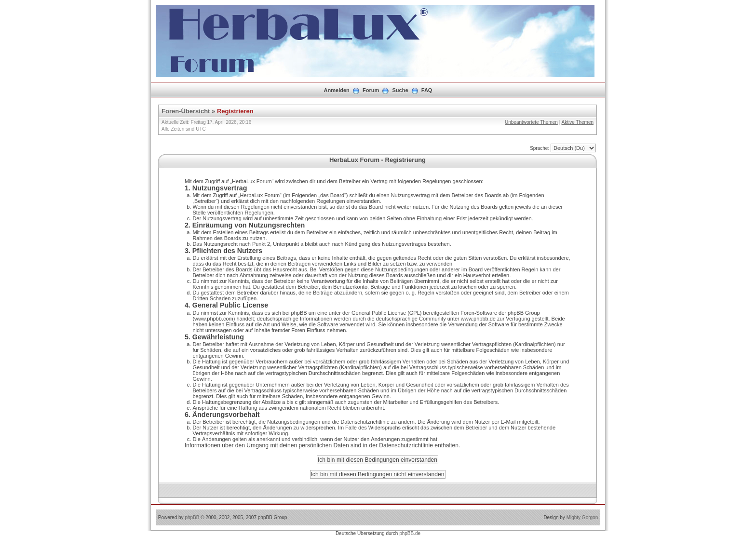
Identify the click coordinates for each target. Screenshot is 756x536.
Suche (400, 90)
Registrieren (235, 111)
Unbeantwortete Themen (531, 122)
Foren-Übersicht (186, 111)
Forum (371, 90)
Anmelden (337, 90)
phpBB (192, 517)
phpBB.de (410, 533)
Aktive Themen (577, 122)
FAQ (427, 90)
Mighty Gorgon (582, 517)
